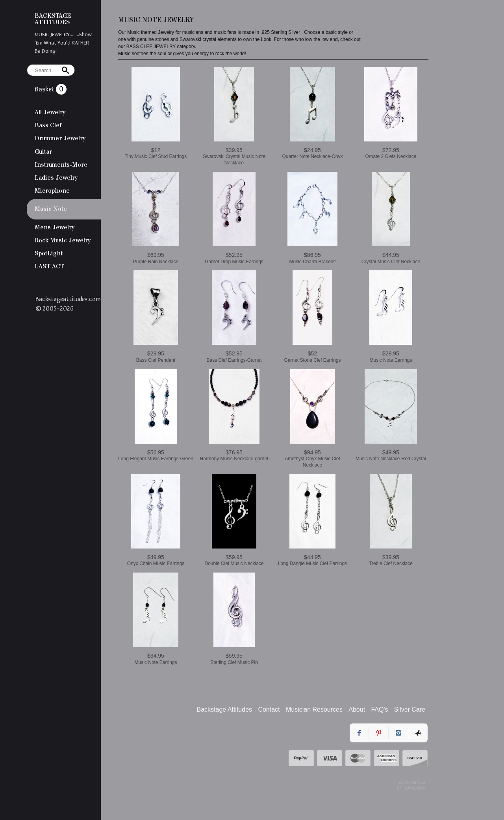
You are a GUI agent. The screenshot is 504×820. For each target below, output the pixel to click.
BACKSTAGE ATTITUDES (53, 19)
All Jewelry (50, 112)
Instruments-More (61, 165)
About (357, 709)
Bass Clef (48, 125)
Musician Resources (314, 709)
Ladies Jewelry (56, 178)
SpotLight (49, 253)
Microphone (52, 191)
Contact (269, 709)
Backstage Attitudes (225, 709)
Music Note (51, 209)
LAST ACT (49, 266)
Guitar (43, 152)
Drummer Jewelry (60, 138)
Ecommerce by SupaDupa (411, 785)
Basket (45, 88)
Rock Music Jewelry (63, 240)
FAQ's (379, 709)
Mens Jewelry (55, 227)
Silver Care (410, 709)
